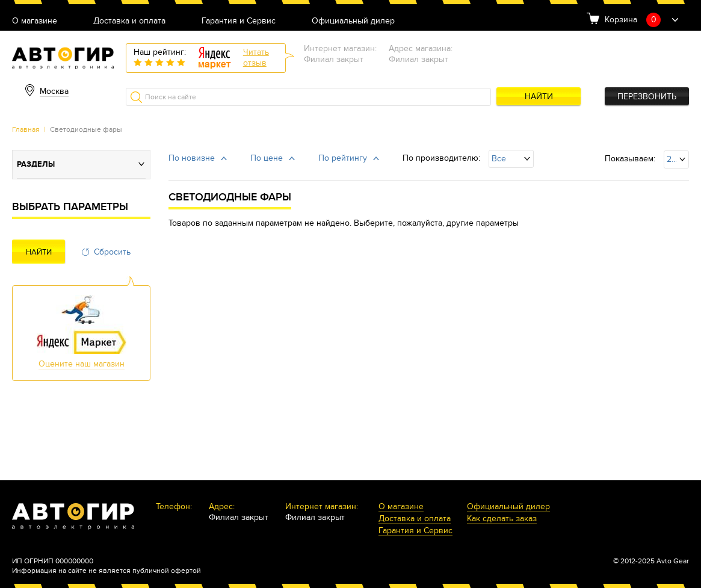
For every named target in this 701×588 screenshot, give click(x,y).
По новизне (192, 158)
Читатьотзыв (256, 57)
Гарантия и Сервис (239, 21)
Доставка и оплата (129, 21)
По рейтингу (343, 158)
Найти (539, 97)
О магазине (35, 21)
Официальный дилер (353, 21)
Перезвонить (647, 97)
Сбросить (112, 252)
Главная (26, 129)
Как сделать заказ (502, 519)
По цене (267, 158)
